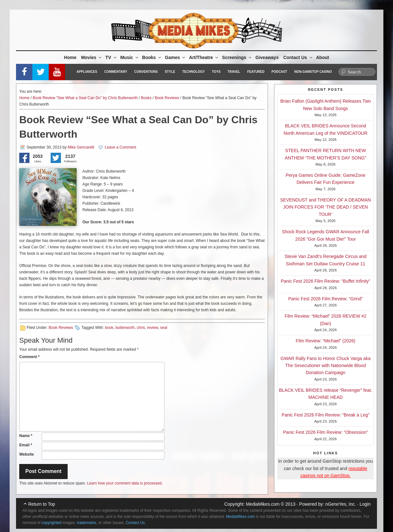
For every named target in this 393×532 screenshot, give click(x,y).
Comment (29, 357)
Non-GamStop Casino (313, 72)
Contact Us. (136, 523)
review (153, 328)
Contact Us (298, 57)
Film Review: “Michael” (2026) (326, 341)
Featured (256, 72)
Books (152, 57)
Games (176, 57)
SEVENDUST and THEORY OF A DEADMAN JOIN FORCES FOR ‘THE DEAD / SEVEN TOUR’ (326, 207)
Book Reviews (167, 98)
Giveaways (267, 57)
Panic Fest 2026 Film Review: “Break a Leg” (326, 415)
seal (164, 328)
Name (26, 436)
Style (170, 72)
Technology (193, 72)
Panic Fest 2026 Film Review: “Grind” (326, 299)
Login (365, 504)
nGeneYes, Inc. (341, 504)
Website (27, 454)
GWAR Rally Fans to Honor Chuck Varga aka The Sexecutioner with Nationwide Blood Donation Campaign (326, 366)
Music (130, 57)
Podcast (279, 72)
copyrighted (51, 523)
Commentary (116, 72)
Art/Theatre (204, 57)
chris (141, 328)
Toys (216, 72)
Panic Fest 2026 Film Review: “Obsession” (326, 432)
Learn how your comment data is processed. (125, 483)
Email (26, 445)
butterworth (125, 328)
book (109, 328)
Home (70, 57)
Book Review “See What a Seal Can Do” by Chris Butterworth (85, 98)
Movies (92, 57)
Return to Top (42, 504)
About (322, 57)
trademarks (87, 523)
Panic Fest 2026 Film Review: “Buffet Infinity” (326, 281)
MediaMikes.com (263, 504)
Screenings (237, 57)
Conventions (146, 72)
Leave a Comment (121, 147)
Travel (234, 72)
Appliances (87, 72)
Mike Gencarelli (81, 147)
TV (111, 57)
